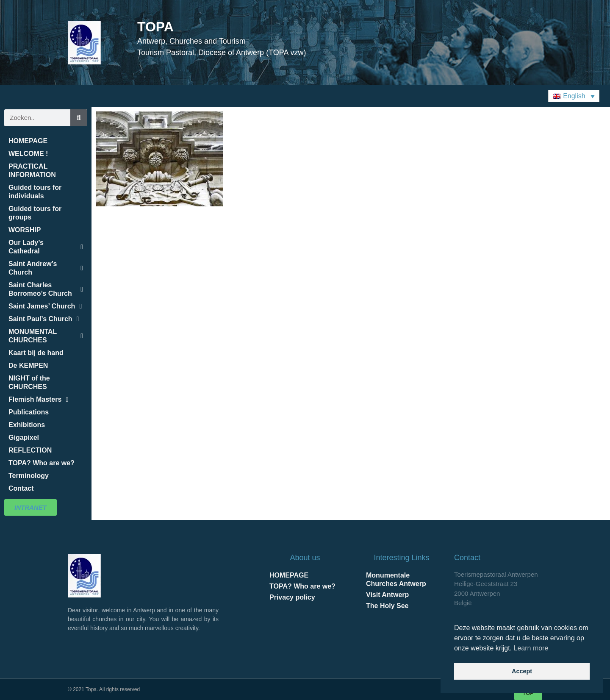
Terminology (29, 476)
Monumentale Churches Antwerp (396, 579)
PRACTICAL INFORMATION (32, 171)
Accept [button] (522, 671)
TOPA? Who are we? (42, 463)
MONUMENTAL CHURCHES (46, 336)
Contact (21, 488)
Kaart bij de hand (36, 353)
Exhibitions (27, 425)
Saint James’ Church (45, 306)
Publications (29, 412)
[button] (574, 96)
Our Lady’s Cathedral (46, 247)
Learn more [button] (531, 648)
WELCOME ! (28, 154)
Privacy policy (292, 597)
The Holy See (387, 606)
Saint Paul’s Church (44, 319)
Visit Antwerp (387, 595)
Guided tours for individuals (35, 192)
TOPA (155, 27)
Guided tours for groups (35, 213)
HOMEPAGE (28, 141)
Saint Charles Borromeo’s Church (46, 289)
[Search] (79, 118)
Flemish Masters (38, 400)
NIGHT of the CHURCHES (29, 382)
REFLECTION (30, 450)
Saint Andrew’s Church (46, 268)
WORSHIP (25, 230)
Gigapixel (24, 437)
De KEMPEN (28, 365)
